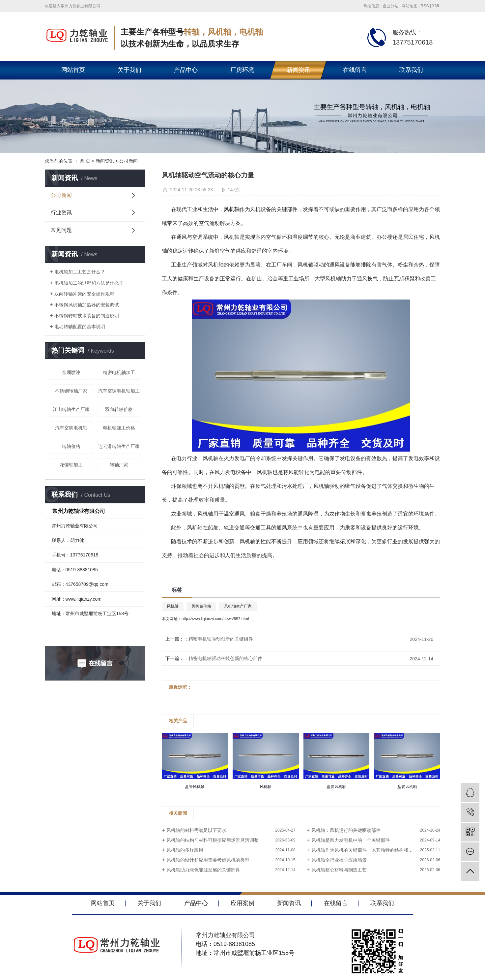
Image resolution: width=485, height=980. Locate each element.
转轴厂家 (119, 465)
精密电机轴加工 (119, 372)
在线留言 (355, 70)
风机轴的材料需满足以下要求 (196, 830)
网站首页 (73, 70)
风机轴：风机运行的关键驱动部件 (346, 830)
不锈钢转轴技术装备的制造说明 (87, 316)
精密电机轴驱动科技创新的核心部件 (225, 658)
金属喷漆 (71, 372)
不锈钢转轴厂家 (71, 391)
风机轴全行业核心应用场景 (339, 860)
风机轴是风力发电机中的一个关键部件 (351, 840)
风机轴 (173, 606)
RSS (425, 6)
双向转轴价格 (119, 409)
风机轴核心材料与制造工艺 (339, 870)
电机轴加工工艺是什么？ (80, 272)
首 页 (85, 161)
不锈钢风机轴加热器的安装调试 (87, 305)
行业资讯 (61, 213)
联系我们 (411, 70)
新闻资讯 (299, 70)
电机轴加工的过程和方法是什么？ (89, 283)
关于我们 (129, 70)
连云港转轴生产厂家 (119, 446)
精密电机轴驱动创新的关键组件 (221, 639)
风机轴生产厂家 (238, 606)
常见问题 (61, 230)
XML (436, 6)
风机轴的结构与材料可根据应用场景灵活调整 (213, 840)
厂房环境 (242, 70)
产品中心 (186, 70)
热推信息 (371, 6)
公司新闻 (128, 161)
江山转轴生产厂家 (71, 409)
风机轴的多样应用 (185, 850)
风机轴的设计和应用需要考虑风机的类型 (208, 860)
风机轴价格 (201, 606)
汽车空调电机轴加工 (119, 391)
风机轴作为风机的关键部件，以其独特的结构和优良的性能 (371, 850)
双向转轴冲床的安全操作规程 (84, 294)
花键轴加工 (71, 465)
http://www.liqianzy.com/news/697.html (215, 619)
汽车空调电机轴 (71, 428)
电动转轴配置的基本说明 (80, 327)
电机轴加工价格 (119, 428)
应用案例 (242, 903)
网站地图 (410, 6)
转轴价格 (71, 446)
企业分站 (390, 6)
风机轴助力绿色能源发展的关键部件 (203, 870)
